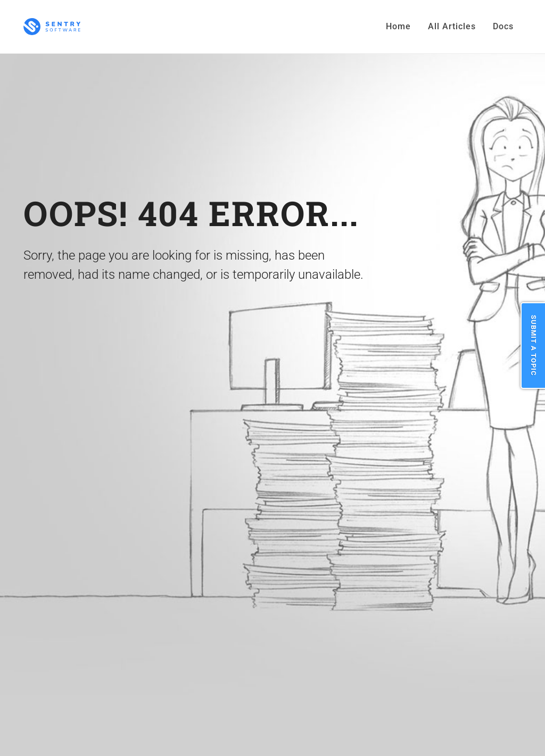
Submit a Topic (534, 346)
